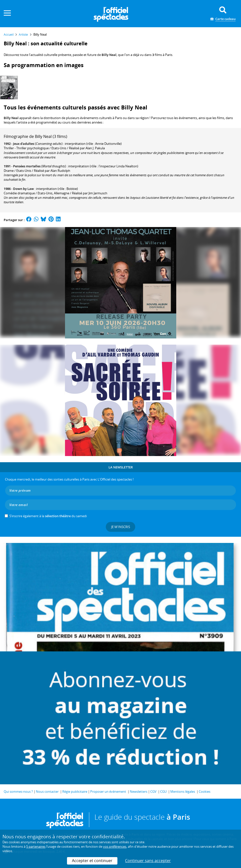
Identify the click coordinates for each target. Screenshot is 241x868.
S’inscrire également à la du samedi (48, 516)
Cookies (205, 791)
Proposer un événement (108, 791)
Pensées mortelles (27, 166)
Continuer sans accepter (148, 861)
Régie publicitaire (75, 791)
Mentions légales (183, 791)
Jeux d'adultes (24, 144)
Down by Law (23, 189)
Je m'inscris (121, 527)
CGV (153, 791)
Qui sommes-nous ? (18, 791)
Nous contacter (47, 791)
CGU (163, 791)
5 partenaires (36, 846)
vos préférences (115, 846)
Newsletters (139, 791)
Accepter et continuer (92, 861)
